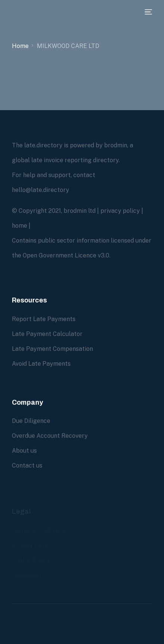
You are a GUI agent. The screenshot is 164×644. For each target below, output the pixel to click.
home (20, 226)
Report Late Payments (44, 319)
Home (20, 46)
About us (24, 451)
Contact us (27, 466)
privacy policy (120, 211)
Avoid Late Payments (41, 364)
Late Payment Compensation (52, 349)
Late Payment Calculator (47, 334)
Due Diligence (31, 421)
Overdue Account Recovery (50, 436)
